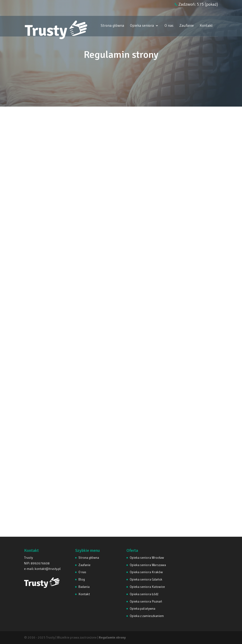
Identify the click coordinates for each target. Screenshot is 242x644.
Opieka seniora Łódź (144, 594)
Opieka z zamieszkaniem (147, 616)
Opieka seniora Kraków (146, 572)
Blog (82, 579)
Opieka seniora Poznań (146, 601)
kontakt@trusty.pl (48, 569)
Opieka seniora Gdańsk (146, 579)
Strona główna (112, 26)
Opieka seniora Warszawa (148, 565)
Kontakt (206, 26)
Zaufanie (187, 26)
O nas (169, 26)
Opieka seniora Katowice (147, 587)
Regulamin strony (112, 637)
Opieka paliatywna (143, 609)
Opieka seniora (142, 26)
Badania (84, 587)
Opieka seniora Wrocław (147, 558)
